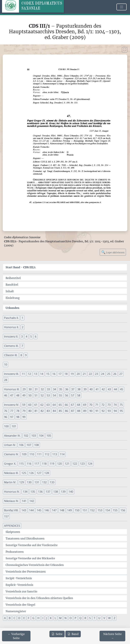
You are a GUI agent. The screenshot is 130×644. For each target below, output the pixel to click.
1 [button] (22, 318)
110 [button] (32, 454)
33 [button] (48, 389)
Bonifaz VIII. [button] (11, 510)
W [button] (109, 618)
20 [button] (78, 374)
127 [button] (39, 473)
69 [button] (85, 405)
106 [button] (21, 445)
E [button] (24, 618)
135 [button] (33, 492)
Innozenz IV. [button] (12, 405)
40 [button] (91, 389)
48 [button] (18, 395)
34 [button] (55, 389)
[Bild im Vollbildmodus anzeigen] (125, 50)
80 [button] (30, 411)
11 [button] (23, 374)
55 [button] (60, 395)
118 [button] (44, 464)
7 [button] (22, 346)
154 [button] (108, 510)
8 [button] (21, 355)
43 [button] (109, 389)
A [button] (5, 618)
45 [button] (122, 389)
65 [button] (60, 405)
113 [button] (55, 454)
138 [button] (56, 492)
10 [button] (6, 365)
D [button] (19, 618)
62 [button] (42, 405)
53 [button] (48, 395)
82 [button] (42, 411)
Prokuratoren (15, 552)
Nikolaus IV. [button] (11, 501)
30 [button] (30, 389)
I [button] (43, 618)
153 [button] (100, 510)
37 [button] (73, 389)
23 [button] (96, 374)
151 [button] (85, 510)
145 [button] (39, 510)
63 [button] (48, 405)
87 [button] (73, 411)
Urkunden (12, 308)
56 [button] (67, 395)
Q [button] (80, 618)
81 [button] (36, 411)
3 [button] (22, 337)
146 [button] (47, 510)
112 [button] (47, 454)
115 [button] (21, 464)
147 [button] (54, 510)
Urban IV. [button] (10, 445)
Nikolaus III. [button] (11, 473)
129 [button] (22, 482)
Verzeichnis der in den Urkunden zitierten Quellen (39, 598)
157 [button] (6, 516)
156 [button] (123, 510)
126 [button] (31, 473)
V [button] (104, 618)
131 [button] (37, 482)
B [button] (10, 618)
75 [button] (121, 405)
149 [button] (69, 510)
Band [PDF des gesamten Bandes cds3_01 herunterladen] (73, 634)
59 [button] (24, 405)
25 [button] (109, 374)
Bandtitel (12, 285)
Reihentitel (13, 278)
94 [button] (115, 411)
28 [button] (6, 380)
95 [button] (121, 411)
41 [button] (97, 389)
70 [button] (91, 405)
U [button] (99, 618)
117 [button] (37, 464)
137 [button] (48, 492)
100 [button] (6, 426)
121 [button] (67, 464)
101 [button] (14, 426)
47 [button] (12, 395)
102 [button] (26, 436)
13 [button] (36, 374)
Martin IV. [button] (10, 482)
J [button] (47, 618)
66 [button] (66, 405)
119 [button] (52, 464)
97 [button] (12, 417)
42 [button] (103, 389)
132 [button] (44, 482)
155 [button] (115, 510)
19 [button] (72, 374)
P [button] (75, 618)
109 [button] (24, 454)
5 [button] (31, 337)
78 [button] (18, 411)
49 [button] (24, 395)
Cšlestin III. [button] (11, 355)
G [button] (33, 618)
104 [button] (41, 436)
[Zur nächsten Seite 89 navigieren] (112, 636)
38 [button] (79, 389)
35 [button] (61, 389)
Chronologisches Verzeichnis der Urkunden (35, 565)
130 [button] (29, 482)
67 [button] (72, 405)
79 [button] (24, 411)
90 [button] (91, 411)
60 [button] (30, 405)
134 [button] (25, 492)
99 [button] (24, 417)
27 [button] (121, 374)
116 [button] (29, 464)
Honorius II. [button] (11, 327)
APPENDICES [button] (12, 526)
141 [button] (24, 501)
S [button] (90, 618)
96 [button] (6, 417)
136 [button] (40, 492)
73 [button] (109, 405)
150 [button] (77, 510)
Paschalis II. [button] (11, 318)
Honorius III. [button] (12, 389)
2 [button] (23, 327)
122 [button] (75, 464)
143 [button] (24, 510)
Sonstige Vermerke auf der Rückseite (30, 558)
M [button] (60, 618)
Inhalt (10, 291)
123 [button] (82, 464)
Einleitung (13, 298)
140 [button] (71, 492)
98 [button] (18, 417)
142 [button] (32, 501)
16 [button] (54, 374)
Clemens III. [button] (11, 346)
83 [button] (48, 411)
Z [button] (115, 618)
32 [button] (42, 389)
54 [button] (54, 395)
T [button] (95, 618)
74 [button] (115, 405)
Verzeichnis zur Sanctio (21, 591)
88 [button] (79, 411)
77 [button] (12, 411)
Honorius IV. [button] (12, 492)
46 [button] (6, 395)
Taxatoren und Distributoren (25, 538)
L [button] (55, 618)
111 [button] (39, 454)
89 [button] (85, 411)
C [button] (14, 618)
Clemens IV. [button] (11, 454)
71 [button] (97, 405)
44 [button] (115, 389)
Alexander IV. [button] (12, 436)
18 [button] (66, 374)
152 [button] (92, 510)
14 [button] (42, 374)
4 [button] (26, 337)
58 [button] (79, 395)
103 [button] (34, 436)
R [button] (85, 618)
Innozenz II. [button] (11, 337)
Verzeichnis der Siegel (20, 605)
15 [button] (48, 374)
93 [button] (109, 411)
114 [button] (62, 454)
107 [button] (29, 445)
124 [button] (90, 464)
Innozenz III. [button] (11, 374)
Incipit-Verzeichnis (19, 578)
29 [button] (24, 389)
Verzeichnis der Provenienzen (26, 572)
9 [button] (26, 355)
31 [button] (36, 389)
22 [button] (90, 374)
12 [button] (29, 374)
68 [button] (79, 405)
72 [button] (103, 405)
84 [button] (54, 411)
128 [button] (47, 473)
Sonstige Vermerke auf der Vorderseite (32, 545)
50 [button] (30, 395)
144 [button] (31, 510)
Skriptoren (13, 532)
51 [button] (36, 395)
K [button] (51, 618)
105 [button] (49, 436)
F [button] (29, 618)
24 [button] (103, 374)
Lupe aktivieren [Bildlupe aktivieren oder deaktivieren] (113, 252)
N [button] (66, 618)
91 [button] (97, 411)
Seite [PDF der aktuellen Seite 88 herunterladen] (57, 634)
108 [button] (36, 445)
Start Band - (21, 267)
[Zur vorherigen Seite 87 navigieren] (16, 636)
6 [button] (36, 337)
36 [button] (67, 389)
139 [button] (63, 492)
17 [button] (60, 374)
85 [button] (60, 411)
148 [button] (62, 510)
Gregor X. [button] (10, 464)
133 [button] (52, 482)
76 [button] (6, 411)
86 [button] (67, 411)
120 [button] (59, 464)
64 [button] (54, 405)
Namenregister (16, 611)
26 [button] (115, 374)
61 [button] (36, 405)
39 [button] (85, 389)
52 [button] (42, 395)
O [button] (71, 618)
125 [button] (24, 473)
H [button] (38, 618)
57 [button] (73, 395)
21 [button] (84, 374)
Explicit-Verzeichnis (19, 585)
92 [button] (103, 411)
